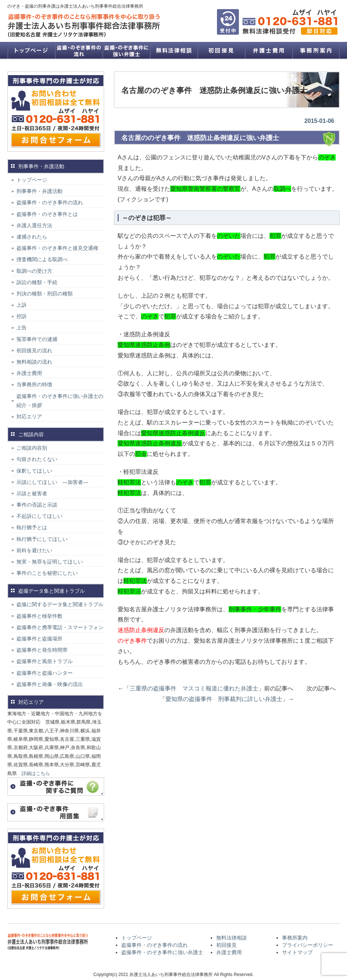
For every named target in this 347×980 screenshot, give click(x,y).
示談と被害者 (32, 493)
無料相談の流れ (34, 362)
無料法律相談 (173, 50)
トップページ (31, 50)
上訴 (22, 305)
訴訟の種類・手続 (37, 282)
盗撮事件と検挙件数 (39, 616)
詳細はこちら (36, 773)
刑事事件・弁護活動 (39, 191)
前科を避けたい (34, 550)
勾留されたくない (37, 459)
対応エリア (29, 417)
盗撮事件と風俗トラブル (45, 661)
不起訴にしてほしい (39, 516)
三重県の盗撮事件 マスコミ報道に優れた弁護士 (194, 688)
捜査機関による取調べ (42, 259)
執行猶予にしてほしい (42, 539)
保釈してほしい (34, 471)
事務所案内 (316, 50)
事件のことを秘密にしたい (47, 573)
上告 (22, 328)
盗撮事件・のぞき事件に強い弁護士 (126, 50)
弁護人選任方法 (34, 225)
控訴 (22, 316)
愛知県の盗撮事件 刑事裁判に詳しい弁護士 (224, 699)
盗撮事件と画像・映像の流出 (50, 684)
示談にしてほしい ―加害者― (52, 482)
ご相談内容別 (32, 448)
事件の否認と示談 (37, 505)
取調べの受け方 (34, 271)
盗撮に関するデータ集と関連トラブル (60, 604)
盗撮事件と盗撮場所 (39, 639)
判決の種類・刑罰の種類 (45, 294)
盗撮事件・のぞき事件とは (50, 214)
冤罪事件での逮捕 (37, 339)
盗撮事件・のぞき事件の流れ (79, 50)
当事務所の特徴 (34, 384)
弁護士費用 (268, 50)
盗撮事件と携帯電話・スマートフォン (60, 627)
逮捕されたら (32, 237)
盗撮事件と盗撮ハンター (45, 673)
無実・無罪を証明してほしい (50, 562)
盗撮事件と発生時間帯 (42, 650)
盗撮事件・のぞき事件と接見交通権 (57, 248)
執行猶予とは (32, 527)
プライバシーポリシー (308, 945)
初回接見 (221, 50)
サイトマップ (297, 952)
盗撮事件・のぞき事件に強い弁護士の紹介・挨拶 (60, 401)
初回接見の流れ (34, 350)
